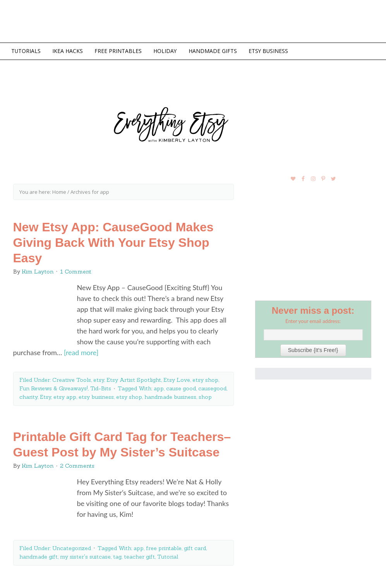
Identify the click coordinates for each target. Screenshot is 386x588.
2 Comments (77, 465)
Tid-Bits (101, 388)
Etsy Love (177, 379)
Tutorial (168, 556)
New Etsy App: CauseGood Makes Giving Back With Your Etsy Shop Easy (113, 242)
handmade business (170, 397)
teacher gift (139, 556)
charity (28, 397)
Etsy (45, 397)
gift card (195, 547)
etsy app (65, 397)
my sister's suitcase (85, 556)
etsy (99, 379)
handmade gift (39, 556)
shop (205, 397)
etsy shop (205, 379)
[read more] (81, 352)
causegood (212, 388)
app (159, 388)
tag (117, 556)
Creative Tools (72, 379)
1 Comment (76, 271)
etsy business (96, 397)
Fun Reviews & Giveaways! (54, 388)
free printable (164, 547)
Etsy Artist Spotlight (134, 379)
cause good (181, 388)
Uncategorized (72, 547)
